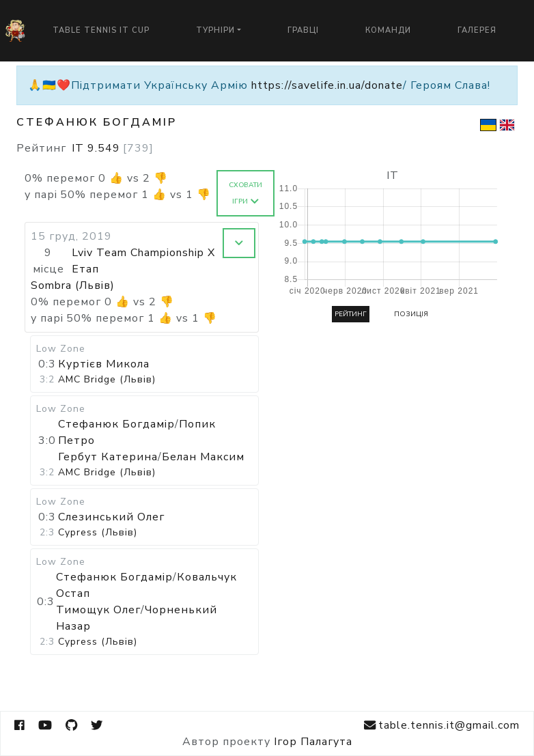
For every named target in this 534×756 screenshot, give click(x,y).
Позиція (411, 314)
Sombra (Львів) (73, 285)
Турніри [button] (215, 30)
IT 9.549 (113, 148)
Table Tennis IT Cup (101, 30)
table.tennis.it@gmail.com (442, 726)
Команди (388, 30)
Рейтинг (351, 314)
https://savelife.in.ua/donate (327, 85)
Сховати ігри (245, 193)
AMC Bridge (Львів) (107, 379)
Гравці (303, 30)
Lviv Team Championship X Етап (143, 261)
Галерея (477, 30)
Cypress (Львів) (98, 532)
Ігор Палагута (313, 742)
